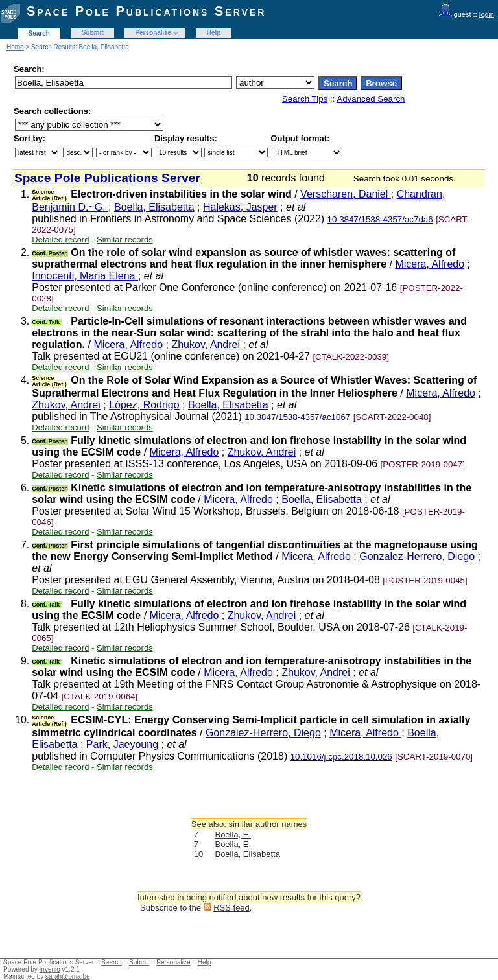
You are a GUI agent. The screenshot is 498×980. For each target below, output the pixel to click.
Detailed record (60, 239)
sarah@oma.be (68, 976)
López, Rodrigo (144, 405)
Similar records (125, 239)
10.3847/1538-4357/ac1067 (297, 417)
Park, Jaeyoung (124, 744)
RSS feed (231, 908)
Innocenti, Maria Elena (85, 276)
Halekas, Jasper (240, 207)
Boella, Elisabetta (154, 207)
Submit (93, 33)
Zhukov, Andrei (207, 344)
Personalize (153, 33)
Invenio (50, 969)
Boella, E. (233, 834)
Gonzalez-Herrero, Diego (417, 556)
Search (39, 33)
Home (15, 47)
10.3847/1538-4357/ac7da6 (380, 219)
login (487, 14)
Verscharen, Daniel (346, 194)
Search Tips (305, 99)
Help (214, 33)
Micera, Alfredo (430, 264)
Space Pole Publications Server (146, 11)
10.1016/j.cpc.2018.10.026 (341, 757)
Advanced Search (371, 99)
